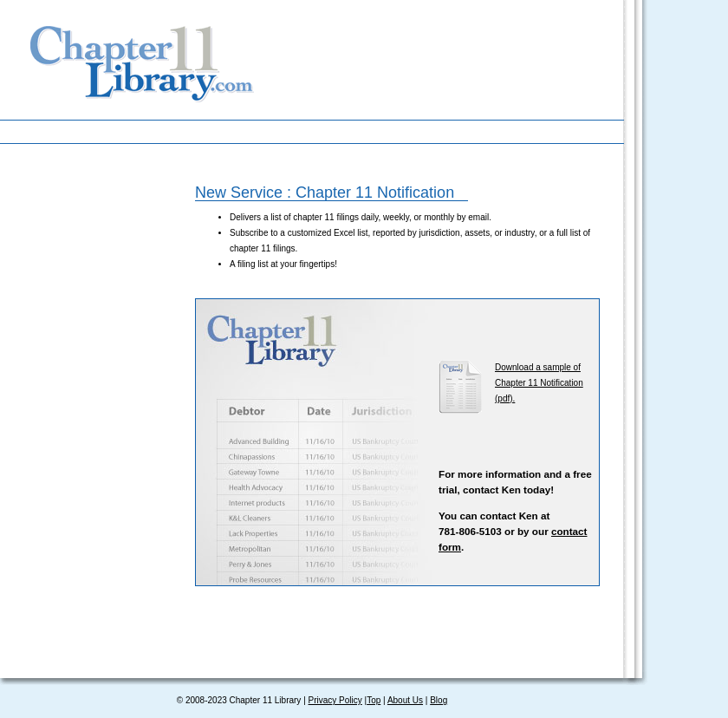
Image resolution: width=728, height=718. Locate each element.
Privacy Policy (335, 700)
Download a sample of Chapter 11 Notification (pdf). (539, 383)
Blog (439, 700)
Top (374, 700)
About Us (405, 700)
